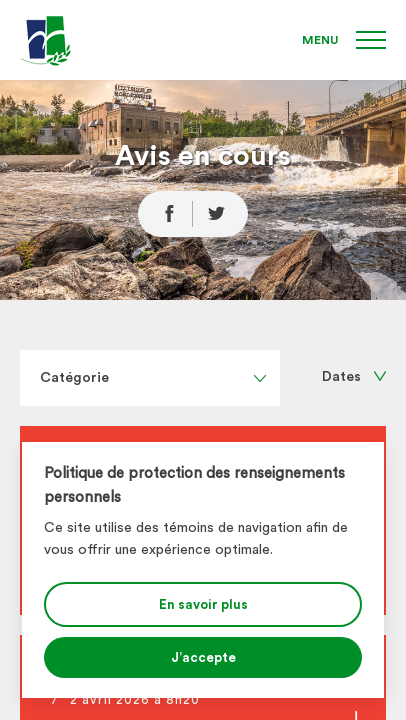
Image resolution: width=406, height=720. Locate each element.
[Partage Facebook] (165, 214)
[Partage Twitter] (220, 214)
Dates (354, 377)
